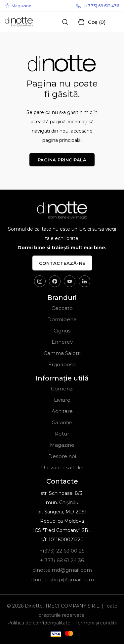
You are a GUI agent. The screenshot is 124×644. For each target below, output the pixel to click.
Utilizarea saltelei (62, 468)
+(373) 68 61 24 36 (62, 560)
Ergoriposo (62, 364)
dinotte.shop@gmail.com (62, 580)
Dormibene (62, 319)
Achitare (62, 411)
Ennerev (62, 342)
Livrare (62, 400)
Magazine (18, 6)
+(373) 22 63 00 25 (62, 551)
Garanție (62, 422)
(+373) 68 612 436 (98, 6)
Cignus (62, 331)
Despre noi (62, 456)
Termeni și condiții (96, 623)
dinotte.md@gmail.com (62, 570)
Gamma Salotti (62, 353)
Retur (62, 434)
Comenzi (62, 389)
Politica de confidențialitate (39, 623)
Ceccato (62, 308)
